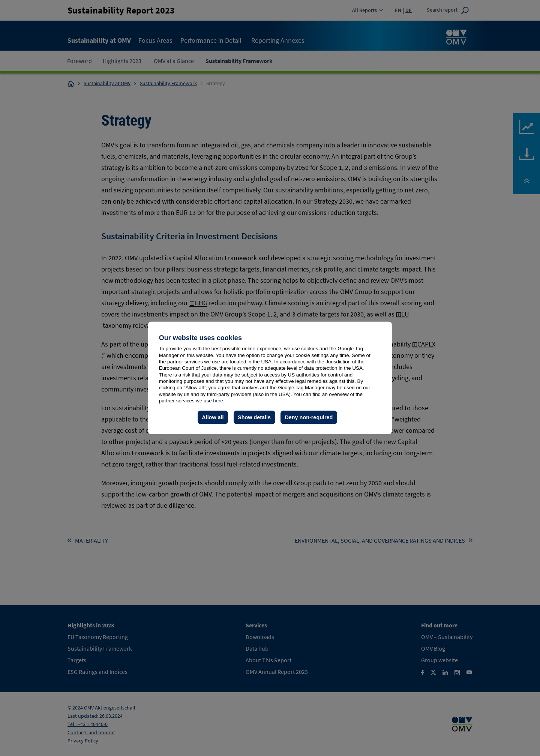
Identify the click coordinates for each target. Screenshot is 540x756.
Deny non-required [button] (309, 417)
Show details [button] (254, 417)
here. (219, 401)
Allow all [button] (213, 417)
